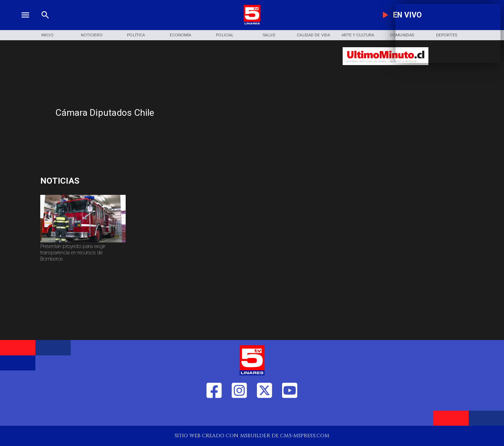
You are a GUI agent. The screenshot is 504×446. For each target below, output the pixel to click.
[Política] (136, 35)
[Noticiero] (92, 35)
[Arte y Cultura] (358, 35)
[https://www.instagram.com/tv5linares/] (239, 414)
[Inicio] (47, 35)
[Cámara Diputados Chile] (194, 113)
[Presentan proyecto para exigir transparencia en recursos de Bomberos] (83, 255)
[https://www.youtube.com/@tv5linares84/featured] (290, 414)
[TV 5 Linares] (45, 23)
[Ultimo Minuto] (386, 68)
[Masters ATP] (111, 181)
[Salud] (269, 35)
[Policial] (225, 35)
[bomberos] (83, 242)
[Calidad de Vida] (313, 35)
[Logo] (252, 23)
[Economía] (180, 35)
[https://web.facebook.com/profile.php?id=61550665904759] (214, 414)
